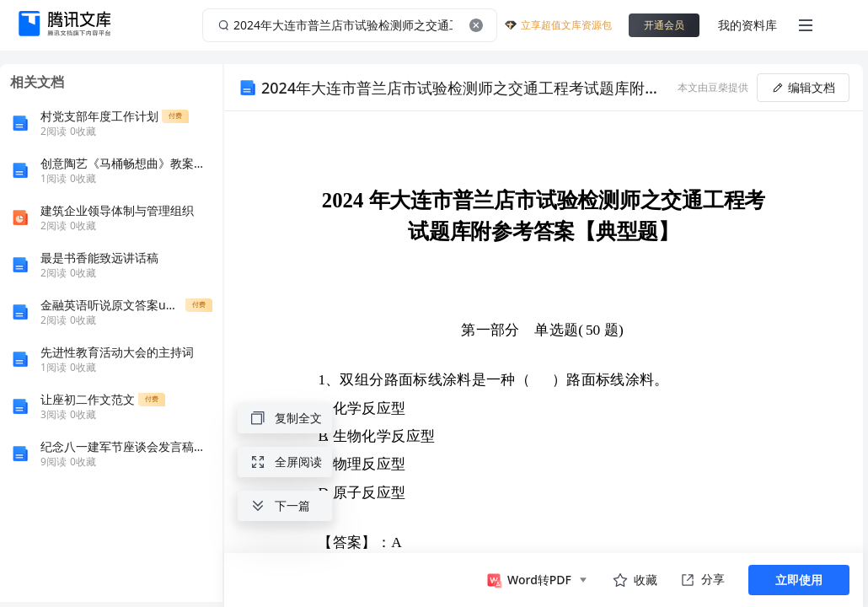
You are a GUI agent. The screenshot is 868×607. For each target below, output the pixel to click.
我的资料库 (747, 25)
